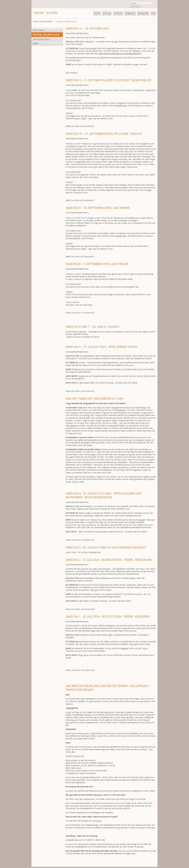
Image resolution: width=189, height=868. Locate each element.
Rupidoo (125, 648)
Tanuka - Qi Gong (45, 13)
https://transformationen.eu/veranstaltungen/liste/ (120, 54)
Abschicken (135, 6)
